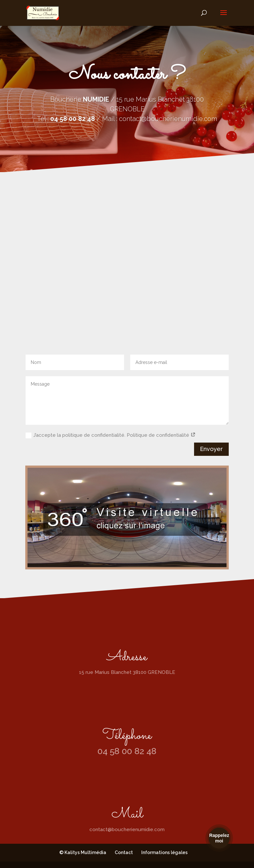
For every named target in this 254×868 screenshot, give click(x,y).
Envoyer (211, 449)
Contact (124, 852)
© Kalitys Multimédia (83, 852)
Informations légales (164, 852)
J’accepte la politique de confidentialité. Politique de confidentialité (111, 435)
